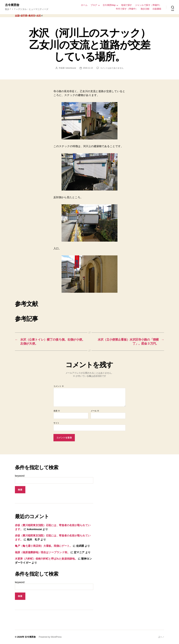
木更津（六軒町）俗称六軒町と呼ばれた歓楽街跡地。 (46, 559)
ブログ (94, 5)
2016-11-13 (88, 68)
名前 (57, 411)
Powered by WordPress (50, 637)
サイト (56, 423)
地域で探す (127, 5)
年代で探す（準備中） (127, 9)
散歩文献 (145, 9)
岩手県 (24, 16)
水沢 (39, 16)
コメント (59, 386)
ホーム (84, 5)
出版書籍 (157, 9)
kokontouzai (71, 68)
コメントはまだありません (112, 68)
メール (95, 411)
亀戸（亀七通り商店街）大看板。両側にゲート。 (44, 546)
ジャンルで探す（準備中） (148, 5)
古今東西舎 (12, 5)
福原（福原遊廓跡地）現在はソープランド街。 (42, 552)
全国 (17, 16)
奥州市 (32, 16)
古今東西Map (109, 5)
